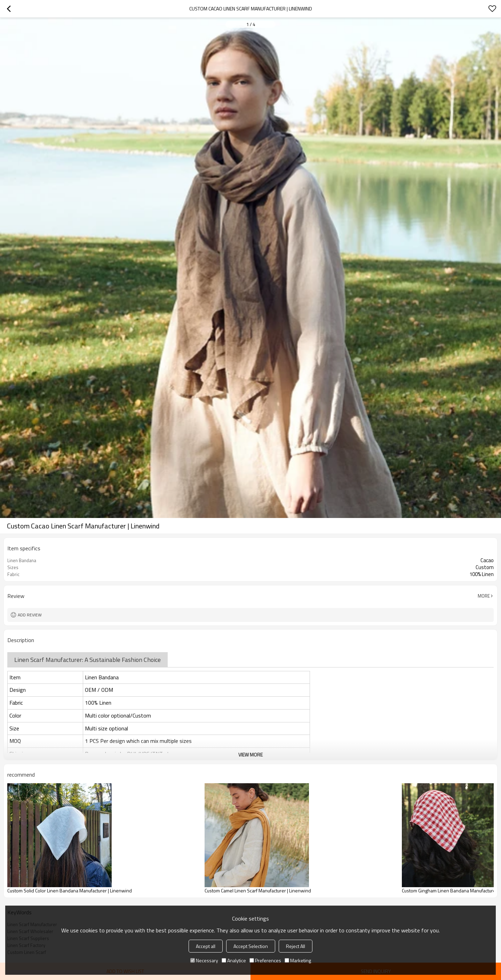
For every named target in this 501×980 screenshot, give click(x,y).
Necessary (204, 960)
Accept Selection (251, 946)
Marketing (298, 960)
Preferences (265, 960)
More (484, 596)
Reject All (296, 946)
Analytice (234, 960)
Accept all (206, 946)
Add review (30, 615)
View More (250, 755)
